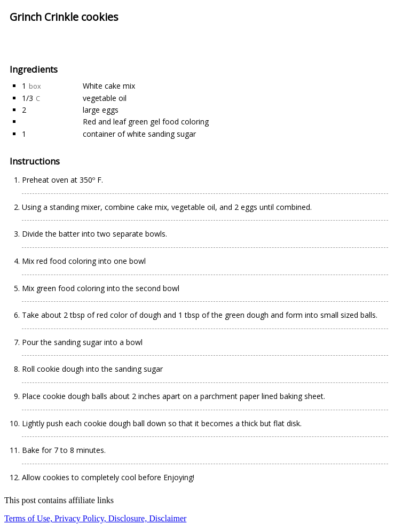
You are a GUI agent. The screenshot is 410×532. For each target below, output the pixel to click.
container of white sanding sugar (139, 134)
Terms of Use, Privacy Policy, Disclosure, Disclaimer (95, 518)
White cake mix (109, 86)
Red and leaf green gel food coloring (146, 122)
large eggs (101, 110)
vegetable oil (105, 98)
